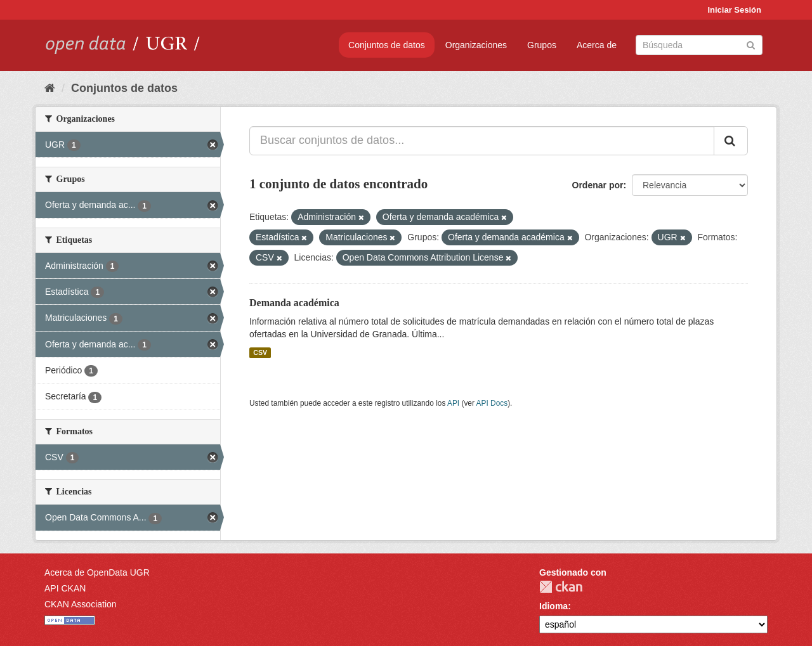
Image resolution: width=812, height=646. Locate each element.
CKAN (561, 587)
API (453, 403)
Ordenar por (598, 185)
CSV (260, 352)
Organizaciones (476, 45)
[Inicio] (50, 88)
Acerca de (597, 45)
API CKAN (65, 588)
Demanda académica (294, 303)
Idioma (553, 606)
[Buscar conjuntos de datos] (699, 45)
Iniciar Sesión (734, 10)
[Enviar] (751, 44)
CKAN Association (81, 604)
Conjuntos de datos (387, 45)
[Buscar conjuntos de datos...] (482, 141)
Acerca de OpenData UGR (97, 572)
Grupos (542, 45)
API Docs (492, 403)
